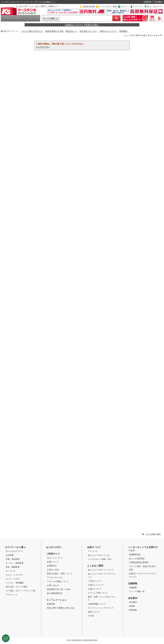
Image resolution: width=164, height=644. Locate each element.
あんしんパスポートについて (101, 570)
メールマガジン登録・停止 (100, 559)
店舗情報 (133, 583)
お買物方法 (52, 566)
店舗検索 (133, 588)
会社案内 (158, 2)
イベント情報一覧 (137, 591)
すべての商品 (49, 18)
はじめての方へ (22, 6)
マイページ (138, 7)
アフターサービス (55, 578)
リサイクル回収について (58, 581)
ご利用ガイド (53, 6)
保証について (94, 612)
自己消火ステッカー (88, 31)
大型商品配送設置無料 (139, 562)
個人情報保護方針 (55, 593)
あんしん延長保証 (137, 558)
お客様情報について (97, 604)
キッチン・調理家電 (15, 563)
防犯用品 (123, 31)
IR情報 (132, 606)
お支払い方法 (53, 570)
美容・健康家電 (13, 567)
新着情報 (51, 604)
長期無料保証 (135, 555)
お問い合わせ (53, 585)
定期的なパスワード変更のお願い (82, 25)
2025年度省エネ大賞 (54, 31)
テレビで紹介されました (32, 31)
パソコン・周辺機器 (15, 583)
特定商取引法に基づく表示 (59, 589)
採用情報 (147, 2)
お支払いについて (96, 585)
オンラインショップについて (101, 608)
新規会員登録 (89, 7)
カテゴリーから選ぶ (11, 18)
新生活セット (72, 31)
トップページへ (43, 47)
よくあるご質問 (38, 6)
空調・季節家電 (13, 559)
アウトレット (12, 595)
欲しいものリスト (155, 7)
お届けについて (95, 589)
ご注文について (95, 581)
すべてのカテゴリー (15, 551)
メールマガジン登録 (108, 7)
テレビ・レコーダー (15, 575)
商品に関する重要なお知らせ (61, 608)
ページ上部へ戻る (153, 534)
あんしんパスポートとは (99, 555)
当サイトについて (55, 558)
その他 (91, 616)
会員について (53, 562)
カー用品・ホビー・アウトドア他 (20, 591)
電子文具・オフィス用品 (17, 587)
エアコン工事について (98, 593)
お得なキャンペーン (108, 31)
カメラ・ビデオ (13, 579)
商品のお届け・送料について (60, 574)
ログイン (125, 7)
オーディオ (11, 571)
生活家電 (10, 555)
